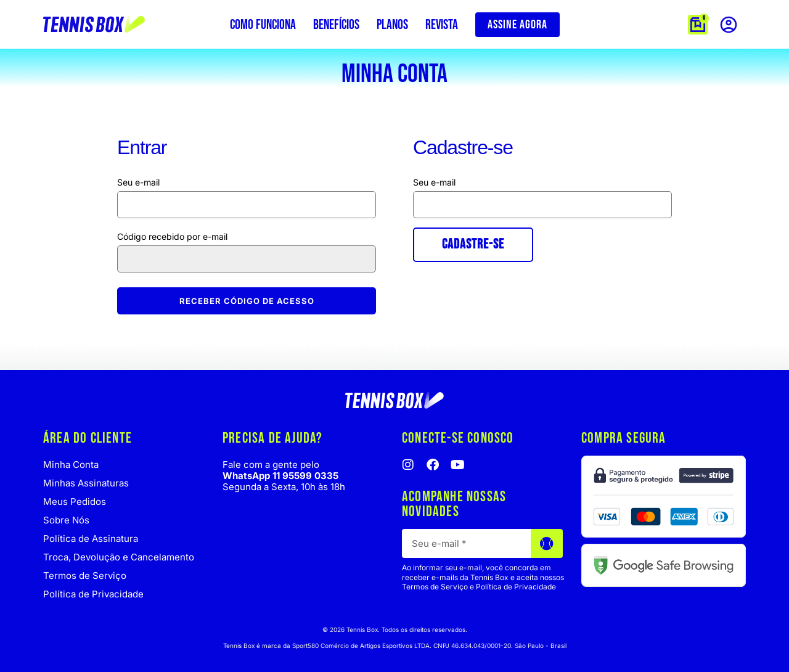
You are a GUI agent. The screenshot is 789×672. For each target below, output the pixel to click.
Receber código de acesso (247, 301)
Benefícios (336, 25)
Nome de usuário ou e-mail (247, 182)
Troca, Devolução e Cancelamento (119, 557)
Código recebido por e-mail (174, 236)
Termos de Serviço (85, 576)
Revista (442, 25)
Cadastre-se (473, 244)
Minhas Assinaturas (86, 483)
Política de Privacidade (93, 594)
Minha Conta (71, 465)
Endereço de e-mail (542, 182)
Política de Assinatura (91, 539)
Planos (392, 25)
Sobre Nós (66, 520)
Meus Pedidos (75, 502)
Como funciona (263, 25)
